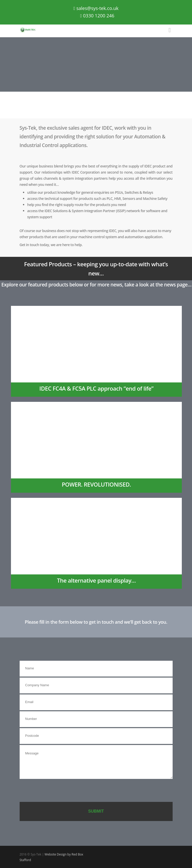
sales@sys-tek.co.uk (96, 8)
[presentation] (58, 791)
